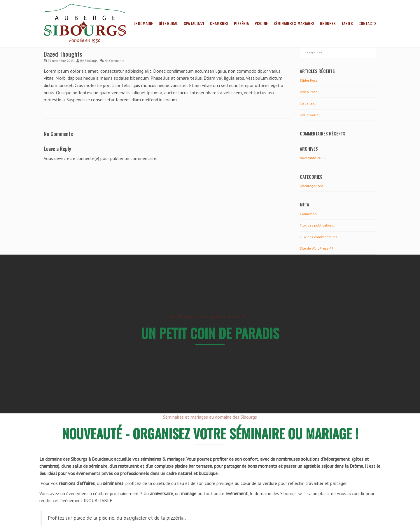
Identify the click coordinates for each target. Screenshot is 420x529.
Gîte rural (168, 23)
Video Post (308, 92)
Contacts (367, 23)
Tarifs (347, 23)
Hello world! (310, 115)
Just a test (308, 103)
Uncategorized (311, 186)
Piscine (261, 23)
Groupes (328, 23)
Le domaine (143, 23)
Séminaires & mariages (294, 23)
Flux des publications (317, 225)
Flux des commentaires (319, 237)
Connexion (308, 214)
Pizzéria (241, 23)
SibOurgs (91, 61)
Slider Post (308, 80)
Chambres (219, 23)
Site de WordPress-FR (317, 248)
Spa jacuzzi (194, 23)
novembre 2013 (313, 158)
